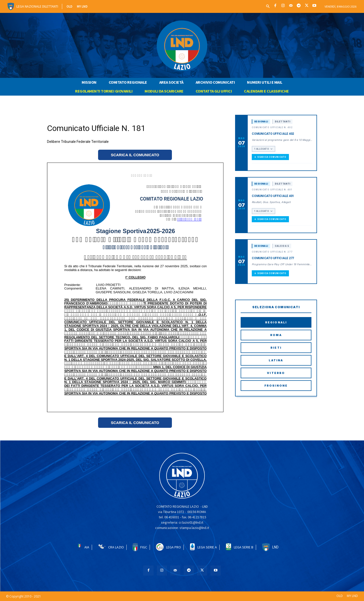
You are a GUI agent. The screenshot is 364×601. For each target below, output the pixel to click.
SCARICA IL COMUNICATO (135, 155)
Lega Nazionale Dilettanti (37, 6)
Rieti (276, 348)
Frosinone (276, 386)
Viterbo (276, 373)
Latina (276, 360)
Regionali (276, 322)
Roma (276, 335)
